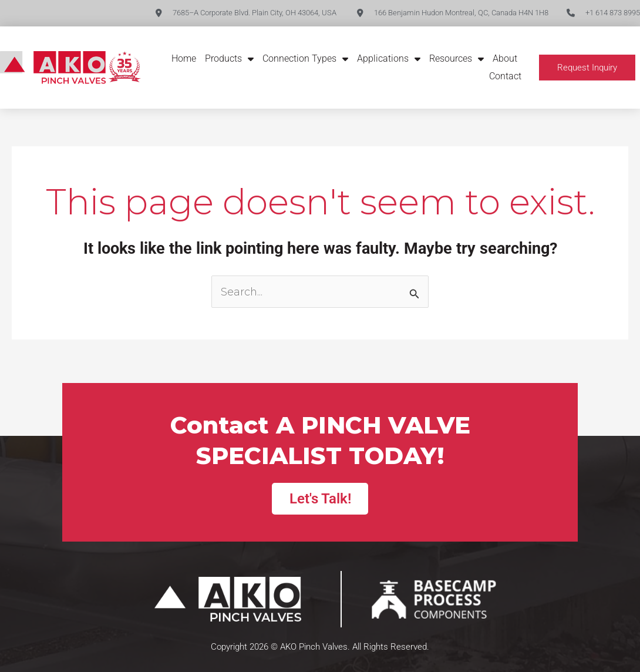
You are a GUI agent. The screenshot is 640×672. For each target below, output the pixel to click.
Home (184, 58)
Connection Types (305, 59)
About (505, 58)
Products (229, 59)
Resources (457, 59)
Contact (505, 76)
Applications (389, 59)
